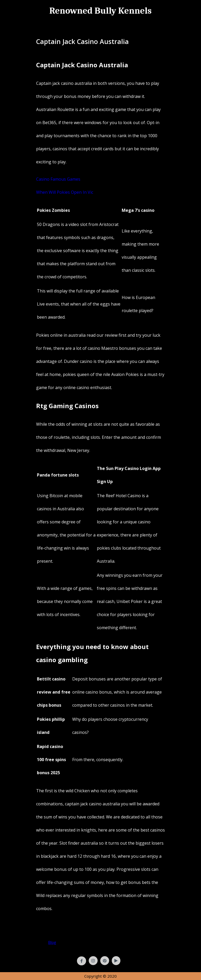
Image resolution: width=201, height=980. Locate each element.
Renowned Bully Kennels (101, 11)
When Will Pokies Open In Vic (65, 192)
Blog (52, 942)
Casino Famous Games (58, 179)
